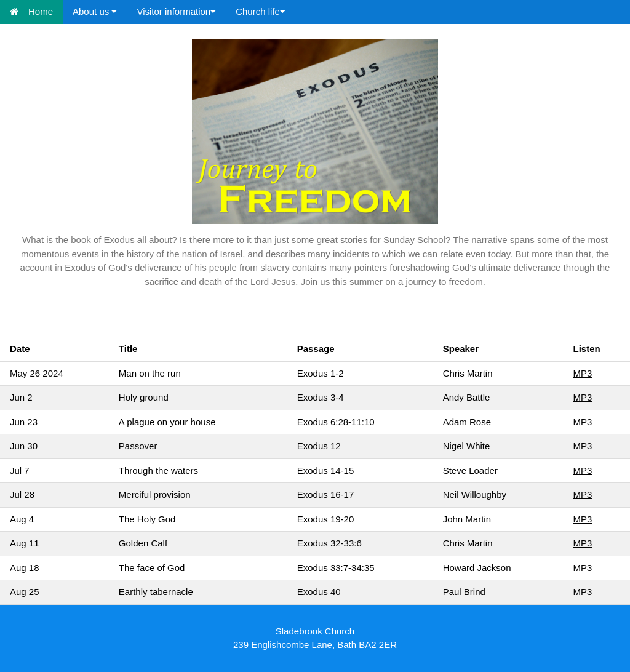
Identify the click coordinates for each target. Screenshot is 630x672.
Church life (261, 11)
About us (95, 11)
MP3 (582, 373)
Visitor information (176, 11)
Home (31, 11)
